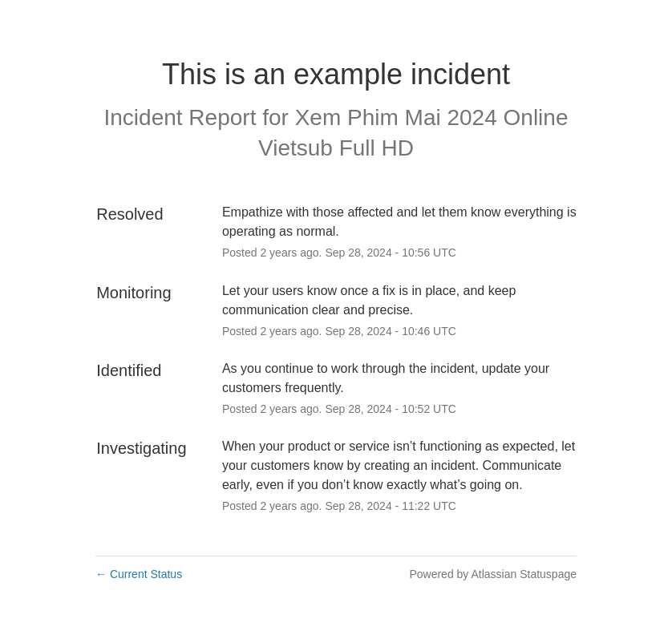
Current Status (139, 574)
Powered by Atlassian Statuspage (493, 574)
